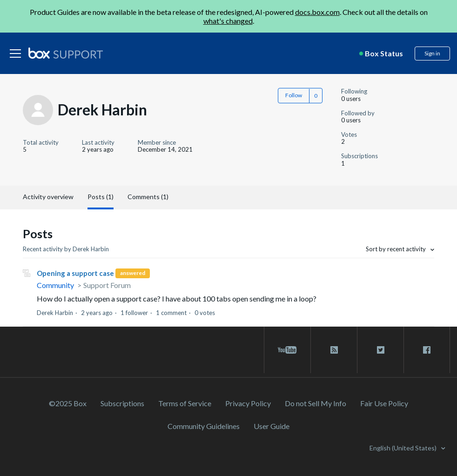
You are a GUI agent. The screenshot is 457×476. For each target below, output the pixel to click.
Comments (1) (148, 197)
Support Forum (107, 285)
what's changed (228, 21)
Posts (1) (101, 197)
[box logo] (66, 53)
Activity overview (48, 197)
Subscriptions (122, 403)
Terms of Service (185, 403)
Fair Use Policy (384, 403)
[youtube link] (287, 350)
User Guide (272, 426)
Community (55, 285)
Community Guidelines (204, 426)
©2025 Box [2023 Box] (68, 403)
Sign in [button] (432, 53)
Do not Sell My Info (316, 403)
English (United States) (404, 448)
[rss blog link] (334, 350)
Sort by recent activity (397, 249)
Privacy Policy (248, 403)
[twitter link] (380, 350)
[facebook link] (427, 350)
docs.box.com (317, 12)
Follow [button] (294, 95)
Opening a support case (75, 273)
